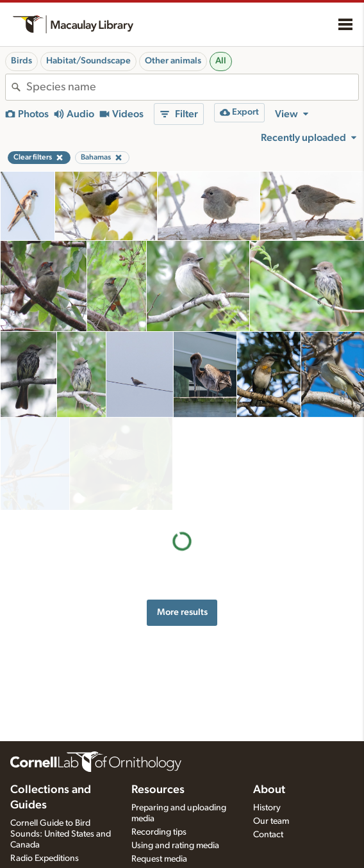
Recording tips (159, 832)
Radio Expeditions (45, 858)
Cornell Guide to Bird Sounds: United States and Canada (61, 834)
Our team (271, 821)
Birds (21, 61)
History (267, 808)
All (221, 61)
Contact (268, 835)
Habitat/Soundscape (88, 61)
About (269, 790)
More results (182, 520)
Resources (158, 790)
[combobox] (192, 87)
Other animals (173, 61)
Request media (159, 859)
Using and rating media (175, 846)
